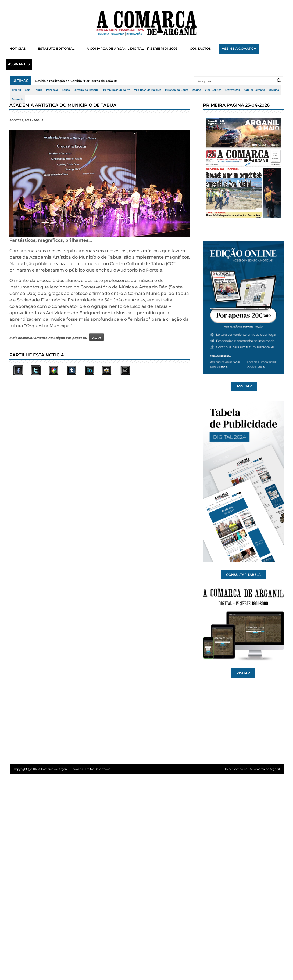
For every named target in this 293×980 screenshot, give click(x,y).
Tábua (38, 90)
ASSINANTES (19, 64)
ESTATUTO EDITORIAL (56, 49)
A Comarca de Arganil (265, 769)
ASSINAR (244, 386)
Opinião (274, 90)
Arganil (16, 90)
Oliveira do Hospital (87, 90)
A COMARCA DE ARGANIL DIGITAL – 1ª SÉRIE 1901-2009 (132, 49)
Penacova (52, 90)
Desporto (17, 99)
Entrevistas (233, 90)
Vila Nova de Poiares (148, 90)
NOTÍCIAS (18, 49)
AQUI (97, 338)
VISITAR (243, 673)
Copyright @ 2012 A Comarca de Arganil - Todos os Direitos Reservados (62, 769)
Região (196, 90)
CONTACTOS (200, 49)
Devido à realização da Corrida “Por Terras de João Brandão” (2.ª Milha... (90, 81)
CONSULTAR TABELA (243, 575)
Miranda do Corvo (177, 90)
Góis (28, 90)
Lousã (66, 90)
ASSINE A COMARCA (239, 49)
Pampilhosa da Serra (117, 90)
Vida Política (213, 90)
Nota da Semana (254, 90)
